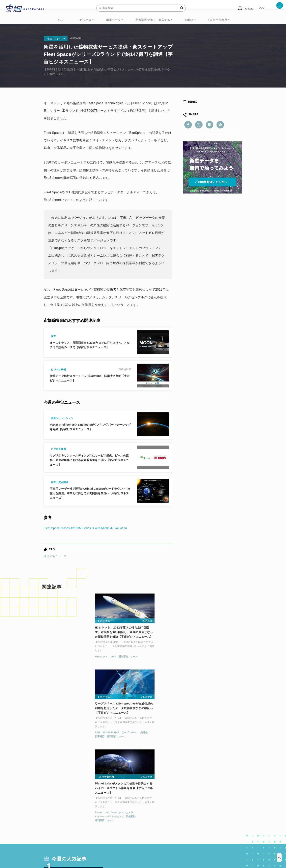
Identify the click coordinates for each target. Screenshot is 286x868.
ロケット (134, 809)
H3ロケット (49, 660)
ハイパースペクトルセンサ (196, 664)
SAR (115, 660)
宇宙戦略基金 (156, 809)
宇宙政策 (177, 809)
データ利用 (228, 802)
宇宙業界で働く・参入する (153, 20)
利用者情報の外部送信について (164, 847)
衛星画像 (208, 802)
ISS (78, 809)
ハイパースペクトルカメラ (206, 660)
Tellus (189, 20)
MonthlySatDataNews (159, 802)
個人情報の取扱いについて (131, 847)
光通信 (161, 660)
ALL (60, 20)
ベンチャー (188, 802)
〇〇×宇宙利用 (218, 20)
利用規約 (110, 847)
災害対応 (117, 664)
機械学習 (64, 809)
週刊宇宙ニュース (55, 556)
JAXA (61, 660)
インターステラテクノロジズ (209, 809)
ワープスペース (147, 660)
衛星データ (113, 20)
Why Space (129, 802)
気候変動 (217, 664)
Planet (185, 660)
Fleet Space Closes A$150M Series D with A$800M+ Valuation (89, 528)
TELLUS (87, 802)
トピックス (84, 20)
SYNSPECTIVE (128, 660)
